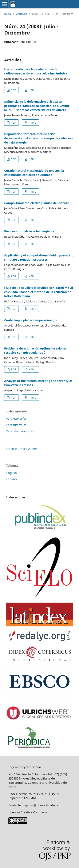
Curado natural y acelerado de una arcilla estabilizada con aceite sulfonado (34, 173)
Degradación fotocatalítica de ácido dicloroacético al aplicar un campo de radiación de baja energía (38, 138)
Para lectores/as (16, 419)
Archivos (22, 14)
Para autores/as (16, 425)
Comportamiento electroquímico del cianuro (37, 203)
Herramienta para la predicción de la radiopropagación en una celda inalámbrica (36, 71)
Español (12, 479)
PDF (13, 90)
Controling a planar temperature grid (31, 320)
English (12, 473)
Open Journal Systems (22, 449)
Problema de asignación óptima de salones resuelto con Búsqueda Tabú (35, 350)
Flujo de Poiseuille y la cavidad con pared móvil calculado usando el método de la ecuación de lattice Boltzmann (39, 292)
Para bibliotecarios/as (20, 431)
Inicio (8, 14)
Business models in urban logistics (29, 231)
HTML (32, 90)
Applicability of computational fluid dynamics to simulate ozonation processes (39, 257)
